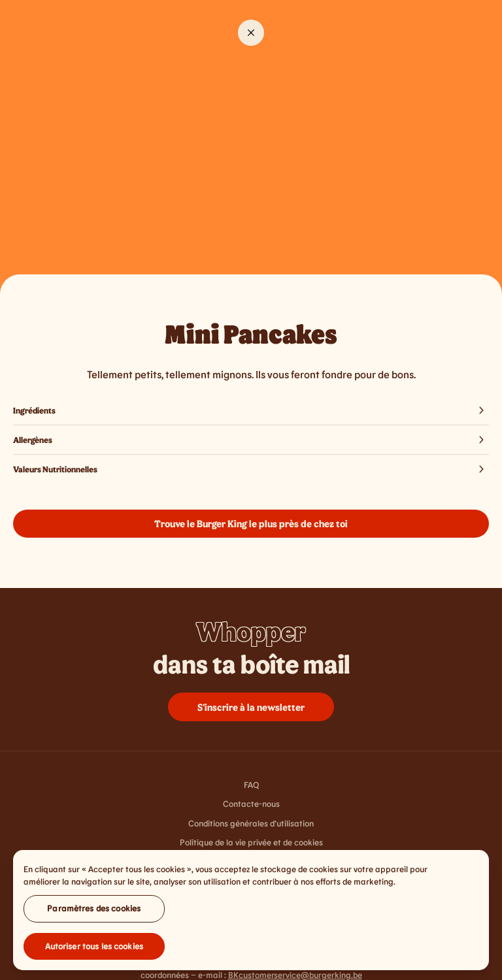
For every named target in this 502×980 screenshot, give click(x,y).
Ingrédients (251, 410)
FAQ (251, 785)
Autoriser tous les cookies (94, 950)
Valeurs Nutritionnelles (251, 469)
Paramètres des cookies (94, 912)
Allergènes (251, 440)
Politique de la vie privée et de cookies (251, 842)
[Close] (251, 33)
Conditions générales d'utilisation (251, 823)
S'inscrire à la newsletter (251, 707)
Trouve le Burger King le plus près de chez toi (251, 523)
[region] (251, 914)
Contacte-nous (251, 804)
